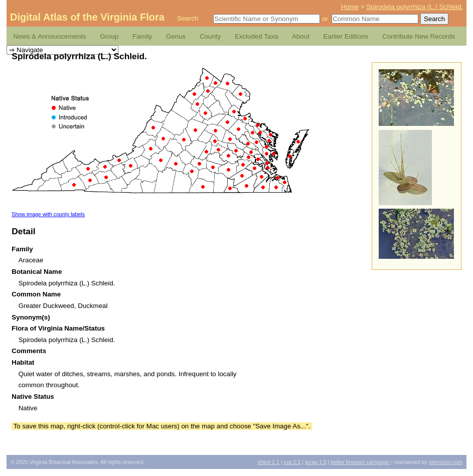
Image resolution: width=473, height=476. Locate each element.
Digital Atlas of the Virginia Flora (87, 17)
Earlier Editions (346, 36)
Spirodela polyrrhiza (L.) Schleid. (415, 7)
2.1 (292, 462)
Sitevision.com (446, 462)
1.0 (316, 462)
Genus (176, 36)
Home (350, 7)
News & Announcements (49, 36)
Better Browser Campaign (360, 462)
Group (109, 36)
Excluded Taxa (256, 36)
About (301, 36)
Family (142, 36)
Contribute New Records (419, 36)
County (210, 36)
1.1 (269, 462)
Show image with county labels (48, 214)
